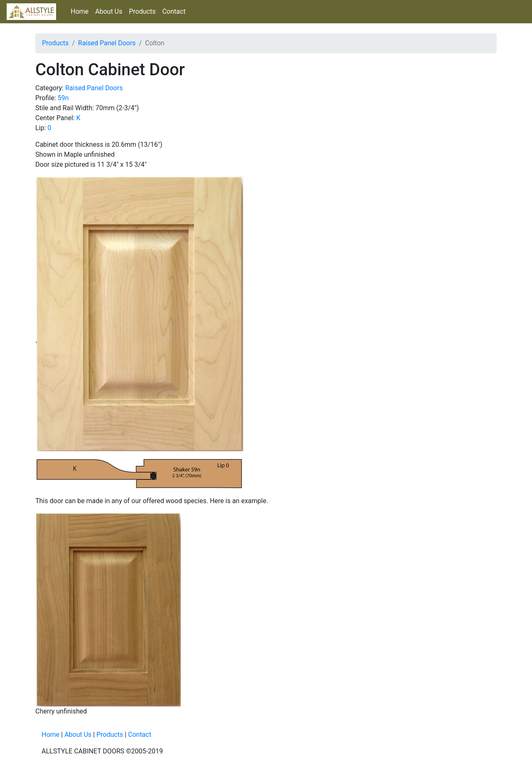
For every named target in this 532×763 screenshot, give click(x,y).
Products (142, 11)
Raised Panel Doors (107, 43)
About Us (109, 11)
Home (80, 11)
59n (63, 98)
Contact (174, 11)
